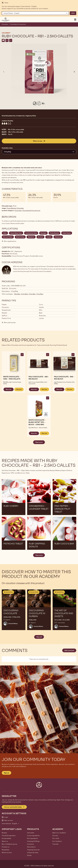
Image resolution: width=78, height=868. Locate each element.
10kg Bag (17, 294)
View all (39, 637)
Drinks (29, 855)
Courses (55, 836)
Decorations (31, 847)
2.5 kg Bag (24, 294)
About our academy (59, 833)
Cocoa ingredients (33, 836)
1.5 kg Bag (40, 294)
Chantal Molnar (13, 624)
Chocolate (5, 24)
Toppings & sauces (33, 850)
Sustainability (6, 838)
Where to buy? (7, 853)
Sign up (6, 773)
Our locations (57, 841)
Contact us (6, 847)
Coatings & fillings (33, 841)
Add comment (69, 650)
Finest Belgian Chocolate (15, 208)
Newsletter (6, 850)
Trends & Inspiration (9, 836)
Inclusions (30, 844)
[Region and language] (35, 13)
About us (5, 841)
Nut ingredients (32, 838)
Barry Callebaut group (9, 844)
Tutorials (55, 844)
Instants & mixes (33, 853)
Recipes (4, 833)
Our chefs (56, 838)
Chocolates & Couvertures (18, 24)
